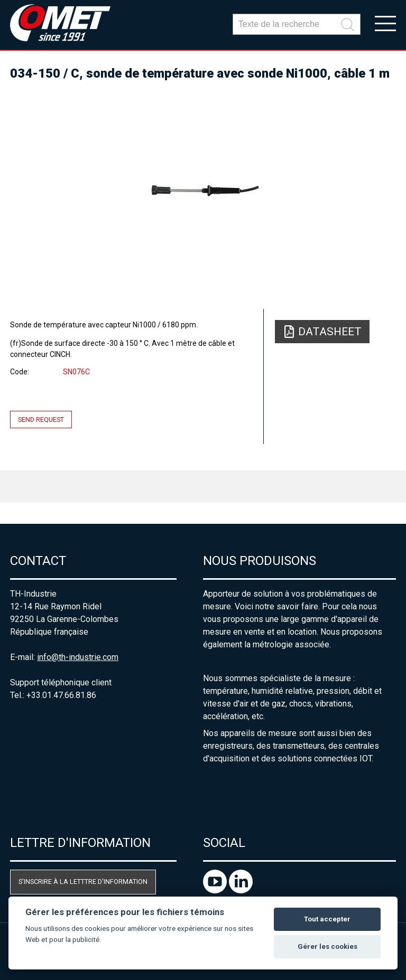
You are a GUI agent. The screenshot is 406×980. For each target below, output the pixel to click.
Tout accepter (327, 919)
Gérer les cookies (327, 946)
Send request (41, 420)
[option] (203, 190)
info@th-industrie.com (78, 657)
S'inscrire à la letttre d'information (83, 882)
